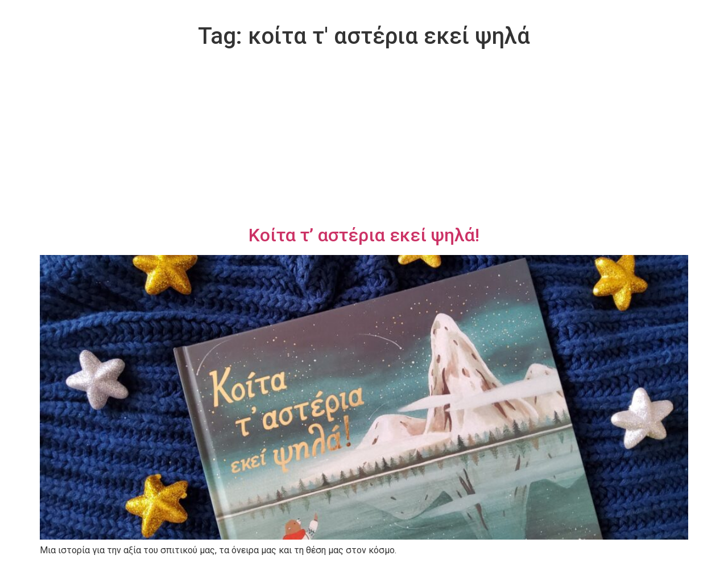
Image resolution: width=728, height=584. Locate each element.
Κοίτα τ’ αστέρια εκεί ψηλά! (364, 235)
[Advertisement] (364, 139)
